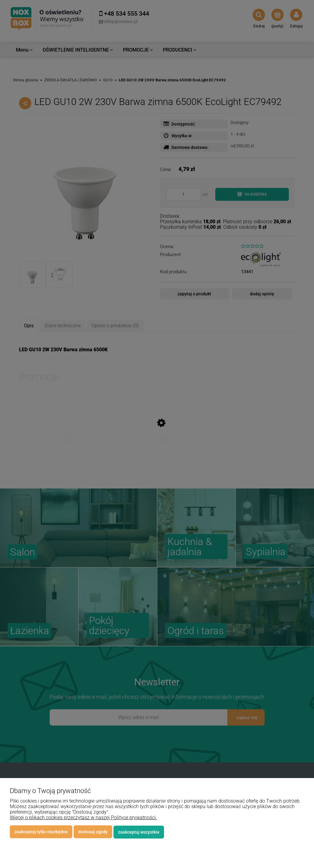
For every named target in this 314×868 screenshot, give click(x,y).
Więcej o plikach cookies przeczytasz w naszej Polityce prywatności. (83, 818)
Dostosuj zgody (93, 832)
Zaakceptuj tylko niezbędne (41, 832)
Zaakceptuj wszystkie (139, 832)
